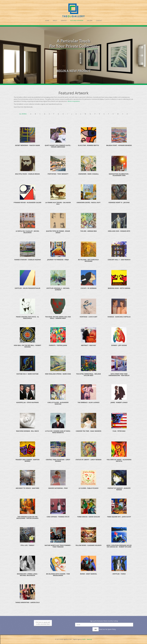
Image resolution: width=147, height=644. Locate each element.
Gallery (90, 21)
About (55, 21)
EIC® (84, 639)
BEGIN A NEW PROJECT (73, 77)
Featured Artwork (77, 21)
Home (47, 21)
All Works (23, 114)
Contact (99, 21)
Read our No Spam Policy (107, 629)
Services (64, 21)
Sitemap (89, 639)
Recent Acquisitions (74, 101)
